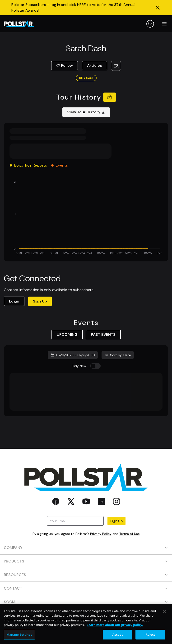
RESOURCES (86, 575)
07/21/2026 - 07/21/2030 (73, 355)
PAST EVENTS (103, 334)
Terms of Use (130, 534)
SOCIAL (86, 602)
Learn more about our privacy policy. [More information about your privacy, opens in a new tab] (115, 629)
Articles (95, 65)
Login (14, 301)
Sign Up (40, 301)
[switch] (95, 366)
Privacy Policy (101, 534)
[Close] (164, 615)
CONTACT (86, 588)
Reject (150, 638)
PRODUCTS (86, 561)
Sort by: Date (118, 355)
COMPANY (86, 548)
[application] (86, 218)
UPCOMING (67, 334)
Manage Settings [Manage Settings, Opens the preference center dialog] (19, 638)
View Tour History (86, 112)
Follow (65, 65)
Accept (118, 638)
